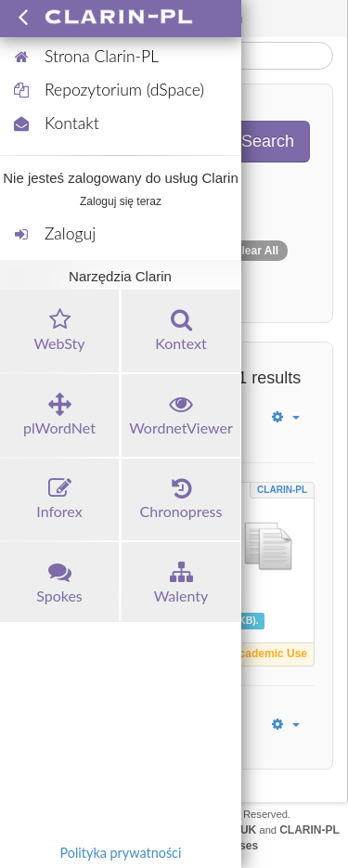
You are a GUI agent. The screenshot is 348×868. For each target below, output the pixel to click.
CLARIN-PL (282, 490)
